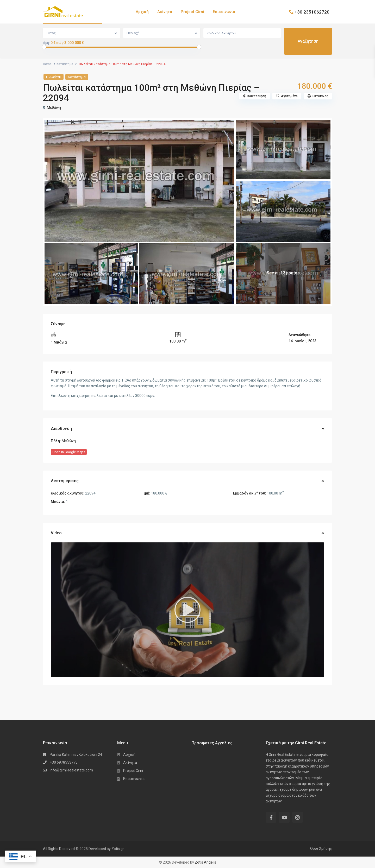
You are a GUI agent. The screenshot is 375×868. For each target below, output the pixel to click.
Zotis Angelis (205, 862)
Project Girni (192, 12)
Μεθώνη (54, 107)
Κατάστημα (65, 64)
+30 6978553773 (64, 762)
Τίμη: (46, 43)
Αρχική (142, 12)
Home (47, 64)
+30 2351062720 (312, 12)
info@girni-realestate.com (71, 770)
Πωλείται (54, 77)
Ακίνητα (165, 12)
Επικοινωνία (224, 12)
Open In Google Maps (69, 452)
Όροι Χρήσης (321, 848)
